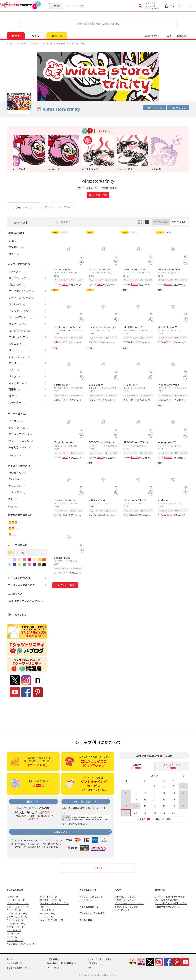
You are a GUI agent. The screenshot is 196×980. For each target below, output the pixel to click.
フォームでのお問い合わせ (168, 900)
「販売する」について (125, 900)
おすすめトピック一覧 (51, 900)
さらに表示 (13, 455)
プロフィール (154, 108)
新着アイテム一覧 (48, 897)
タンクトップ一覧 (15, 920)
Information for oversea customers (98, 23)
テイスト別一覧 (47, 913)
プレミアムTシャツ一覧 (18, 903)
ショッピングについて (125, 897)
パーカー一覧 (13, 934)
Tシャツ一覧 (12, 897)
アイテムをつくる (88, 890)
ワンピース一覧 (14, 910)
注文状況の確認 (152, 8)
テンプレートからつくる (91, 897)
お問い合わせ (183, 36)
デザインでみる (179, 222)
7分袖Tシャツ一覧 (15, 927)
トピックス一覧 (47, 910)
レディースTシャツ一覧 (18, 907)
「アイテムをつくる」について (129, 903)
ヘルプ (168, 36)
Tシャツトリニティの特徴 (92, 913)
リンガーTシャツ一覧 (17, 917)
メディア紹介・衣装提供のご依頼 (171, 903)
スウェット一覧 (14, 930)
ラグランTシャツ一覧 (17, 913)
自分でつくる (86, 900)
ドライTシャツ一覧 (16, 900)
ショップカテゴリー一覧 (52, 920)
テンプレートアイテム (57, 207)
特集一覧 (44, 907)
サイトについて (122, 910)
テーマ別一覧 (46, 917)
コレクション (178, 108)
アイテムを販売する (89, 907)
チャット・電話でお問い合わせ (170, 897)
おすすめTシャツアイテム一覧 (21, 944)
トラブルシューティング (126, 907)
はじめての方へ (87, 920)
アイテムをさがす (15, 890)
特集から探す (19, 615)
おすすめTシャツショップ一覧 (54, 903)
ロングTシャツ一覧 (16, 923)
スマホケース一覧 (15, 940)
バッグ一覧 (12, 937)
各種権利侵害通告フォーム (168, 907)
